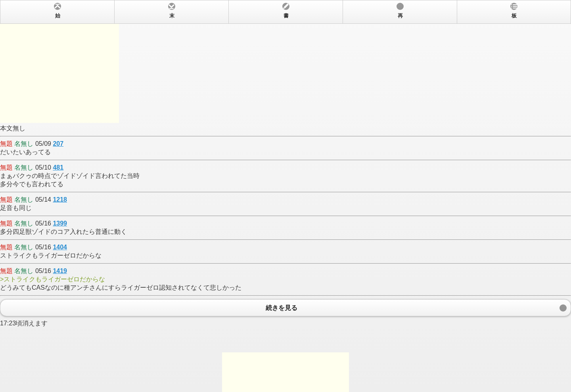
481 (58, 167)
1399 (60, 223)
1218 (60, 200)
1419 (60, 271)
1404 (60, 247)
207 (58, 144)
